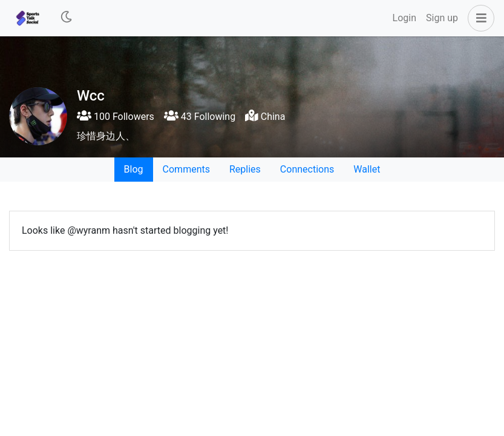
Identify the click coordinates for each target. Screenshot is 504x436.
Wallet (367, 169)
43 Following (200, 117)
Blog (134, 169)
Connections (307, 169)
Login (404, 18)
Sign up (442, 18)
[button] (479, 18)
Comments (186, 169)
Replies (245, 169)
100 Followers (116, 117)
